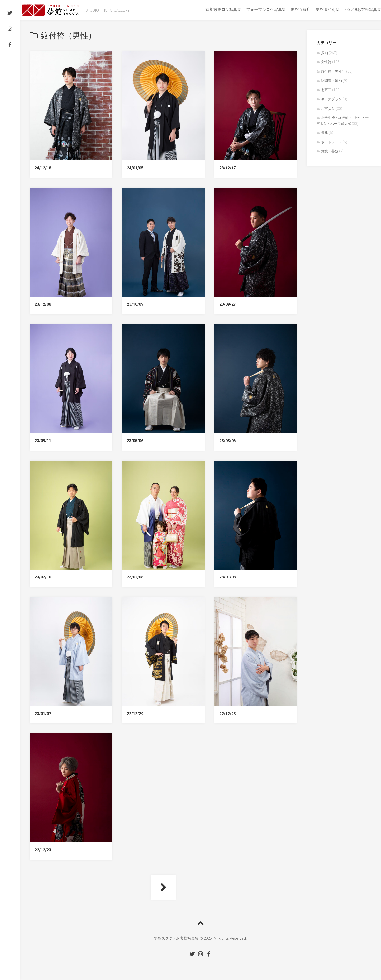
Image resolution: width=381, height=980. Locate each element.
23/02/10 (43, 577)
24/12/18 (43, 168)
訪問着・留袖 (331, 81)
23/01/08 (228, 577)
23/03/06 (228, 441)
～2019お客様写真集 (353, 10)
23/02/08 (135, 577)
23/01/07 (43, 714)
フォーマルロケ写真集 (256, 10)
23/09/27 (228, 304)
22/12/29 (135, 714)
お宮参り (328, 109)
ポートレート (331, 142)
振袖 (324, 53)
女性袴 (326, 62)
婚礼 (324, 133)
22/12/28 (228, 714)
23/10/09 (135, 304)
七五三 (326, 90)
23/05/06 (135, 441)
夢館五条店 (291, 10)
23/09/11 (43, 441)
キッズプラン (331, 99)
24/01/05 (135, 168)
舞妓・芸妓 (330, 151)
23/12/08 (43, 304)
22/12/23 (43, 850)
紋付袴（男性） (333, 71)
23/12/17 (228, 168)
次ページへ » (163, 887)
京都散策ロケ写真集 (213, 10)
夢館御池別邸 (318, 10)
